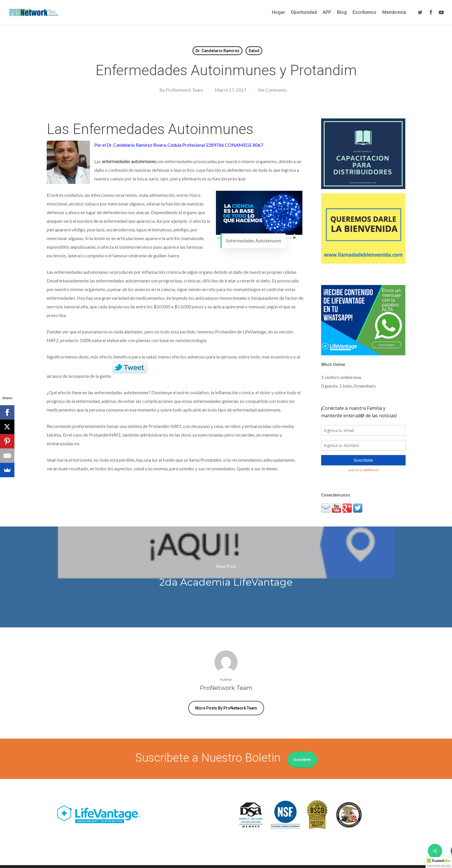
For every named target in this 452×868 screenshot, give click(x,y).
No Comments (272, 90)
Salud (254, 51)
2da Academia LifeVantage (226, 577)
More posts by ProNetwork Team (226, 708)
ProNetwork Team (184, 90)
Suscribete (302, 760)
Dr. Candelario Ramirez (217, 51)
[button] (439, 863)
